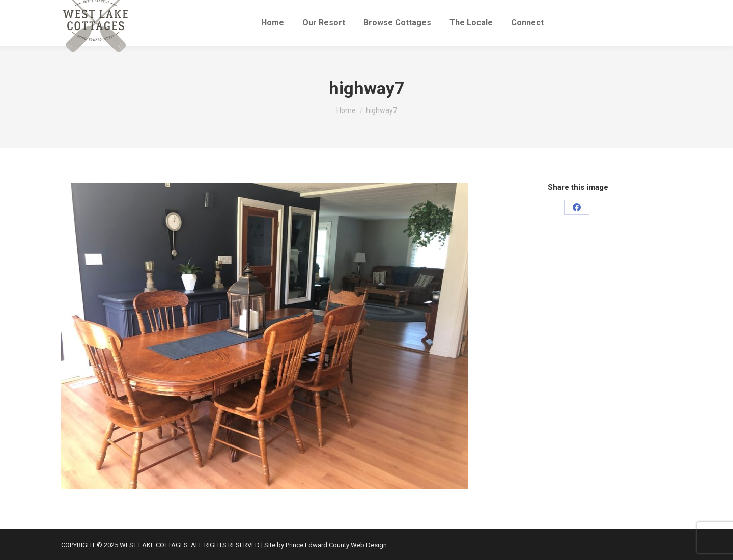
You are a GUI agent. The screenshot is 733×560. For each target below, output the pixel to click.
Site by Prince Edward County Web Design (326, 545)
